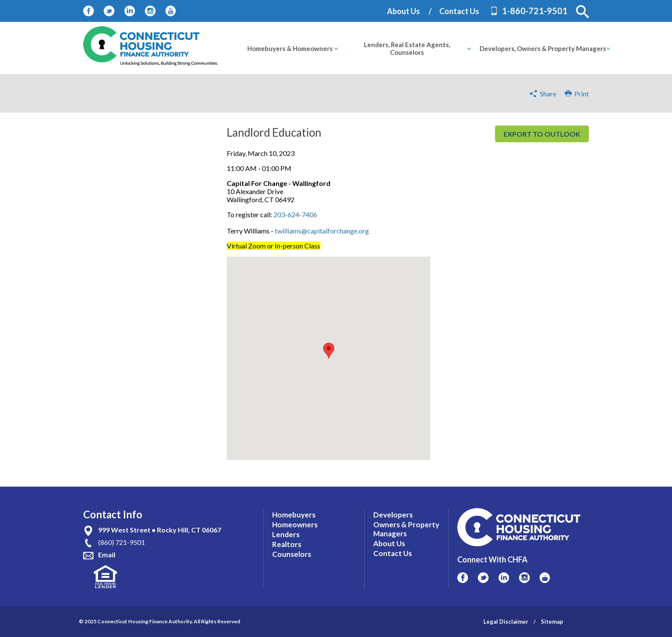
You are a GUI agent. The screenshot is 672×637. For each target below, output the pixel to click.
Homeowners (295, 525)
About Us (403, 11)
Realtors (287, 544)
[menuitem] (290, 48)
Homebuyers (294, 515)
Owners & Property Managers (406, 529)
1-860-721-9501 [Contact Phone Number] (535, 11)
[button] (582, 12)
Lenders (286, 534)
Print (577, 94)
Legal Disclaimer (506, 622)
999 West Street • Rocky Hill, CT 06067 (160, 530)
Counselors (292, 554)
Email (107, 555)
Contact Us (459, 11)
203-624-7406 (295, 214)
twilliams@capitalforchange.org (322, 231)
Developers (393, 515)
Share (548, 94)
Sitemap (552, 622)
